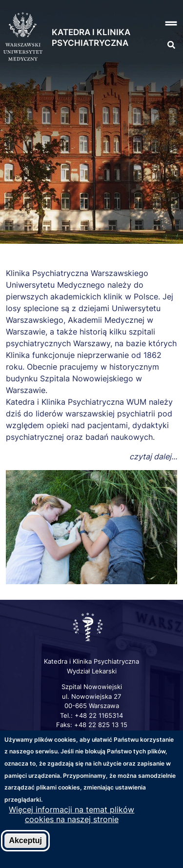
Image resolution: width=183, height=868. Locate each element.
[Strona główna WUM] (23, 37)
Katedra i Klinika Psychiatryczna (91, 37)
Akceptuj (25, 841)
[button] (168, 24)
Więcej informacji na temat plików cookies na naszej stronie (71, 815)
